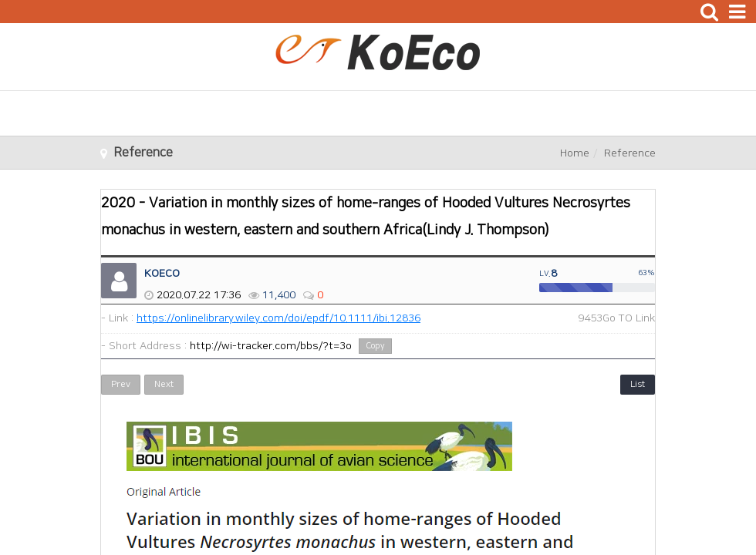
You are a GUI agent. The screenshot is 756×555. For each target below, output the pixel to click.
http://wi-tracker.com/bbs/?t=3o (271, 346)
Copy (375, 346)
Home (575, 153)
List (638, 384)
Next (164, 384)
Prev (121, 384)
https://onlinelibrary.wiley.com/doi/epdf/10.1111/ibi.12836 (278, 318)
